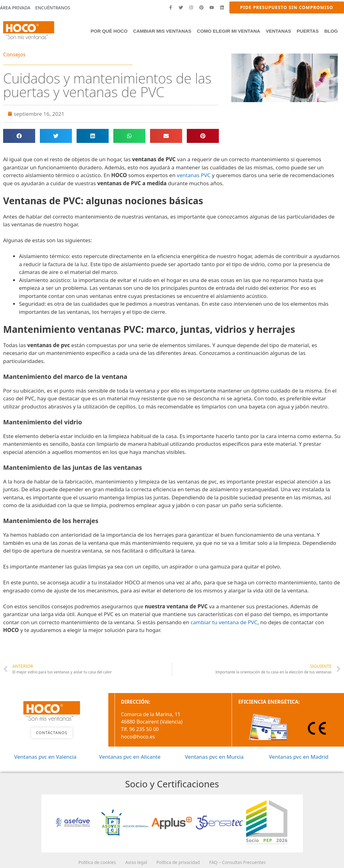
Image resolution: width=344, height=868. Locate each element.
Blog (331, 31)
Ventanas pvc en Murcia (214, 757)
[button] (19, 136)
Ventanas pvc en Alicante (130, 757)
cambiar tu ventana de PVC (224, 622)
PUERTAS (308, 31)
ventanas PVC (194, 175)
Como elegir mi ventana (229, 31)
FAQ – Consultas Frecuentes (247, 862)
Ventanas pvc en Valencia (45, 757)
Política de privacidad (181, 862)
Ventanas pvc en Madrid (299, 757)
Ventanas (278, 31)
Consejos (14, 54)
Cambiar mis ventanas (162, 31)
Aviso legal (133, 862)
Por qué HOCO (109, 31)
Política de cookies (88, 862)
